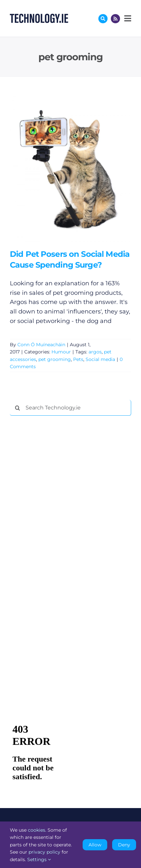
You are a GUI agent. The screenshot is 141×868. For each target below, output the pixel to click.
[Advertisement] (59, 520)
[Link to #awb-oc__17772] (103, 19)
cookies (37, 830)
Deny (124, 845)
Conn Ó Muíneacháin (41, 345)
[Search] (18, 408)
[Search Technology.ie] (70, 408)
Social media (100, 359)
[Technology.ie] (39, 17)
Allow (95, 845)
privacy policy (44, 852)
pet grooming (55, 359)
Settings (39, 859)
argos (95, 352)
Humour (61, 352)
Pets (78, 359)
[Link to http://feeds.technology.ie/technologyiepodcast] (115, 19)
